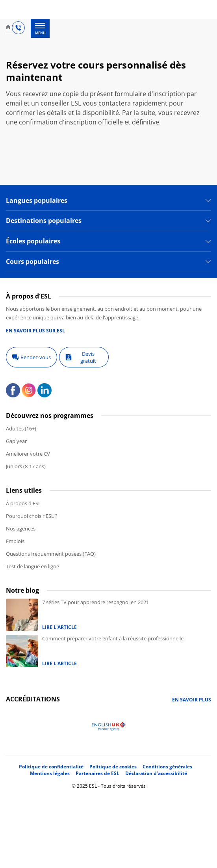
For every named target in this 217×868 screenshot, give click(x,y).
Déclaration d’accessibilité (156, 773)
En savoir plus (192, 700)
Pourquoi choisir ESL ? (32, 516)
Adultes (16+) (21, 428)
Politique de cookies (113, 767)
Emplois (15, 541)
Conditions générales (167, 767)
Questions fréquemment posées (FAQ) (51, 554)
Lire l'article (59, 627)
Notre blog (22, 590)
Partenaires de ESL (97, 773)
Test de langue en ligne (32, 566)
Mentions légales (50, 773)
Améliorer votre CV (28, 454)
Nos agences (21, 529)
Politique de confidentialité (51, 767)
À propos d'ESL (23, 503)
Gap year (16, 441)
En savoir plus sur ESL (35, 331)
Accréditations (33, 699)
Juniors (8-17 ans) (26, 466)
